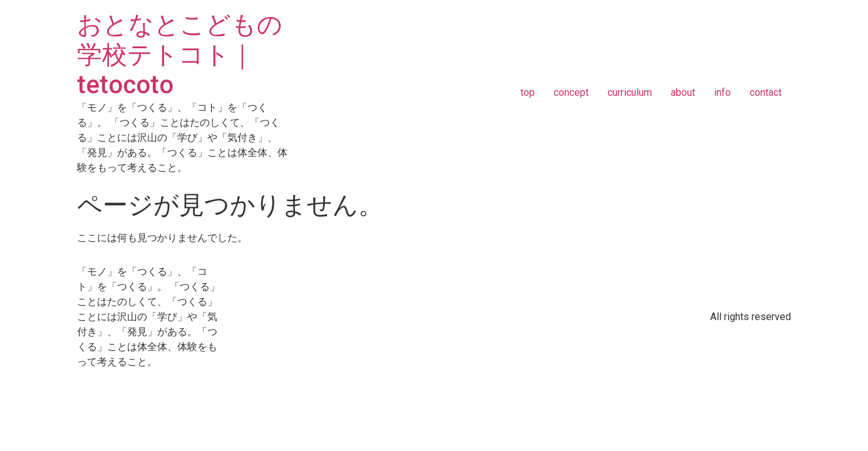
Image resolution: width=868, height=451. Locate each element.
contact (766, 92)
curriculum (630, 92)
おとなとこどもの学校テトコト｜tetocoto (180, 55)
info (722, 92)
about (683, 92)
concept (571, 92)
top (528, 92)
